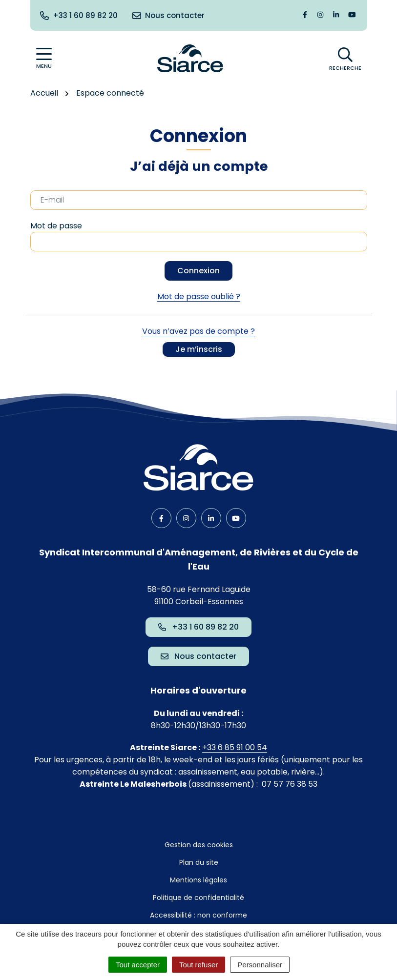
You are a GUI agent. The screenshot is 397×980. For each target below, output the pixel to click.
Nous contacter (198, 656)
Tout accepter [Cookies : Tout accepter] (138, 965)
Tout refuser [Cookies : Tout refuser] (198, 965)
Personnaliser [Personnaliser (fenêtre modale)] (260, 965)
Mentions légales (198, 880)
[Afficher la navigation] (44, 58)
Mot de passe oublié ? (199, 296)
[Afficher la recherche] (345, 59)
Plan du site (199, 862)
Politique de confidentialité (198, 898)
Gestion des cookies (199, 845)
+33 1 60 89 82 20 (198, 627)
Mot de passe (56, 226)
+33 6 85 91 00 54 (235, 747)
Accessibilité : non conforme (198, 915)
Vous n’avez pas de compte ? (198, 341)
